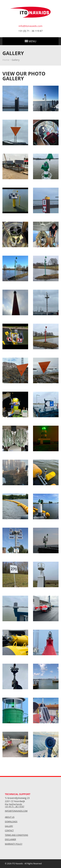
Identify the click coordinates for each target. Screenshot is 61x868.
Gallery (9, 826)
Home (6, 60)
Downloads (11, 822)
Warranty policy (14, 844)
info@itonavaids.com (30, 26)
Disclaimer (10, 840)
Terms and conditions (17, 835)
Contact (9, 831)
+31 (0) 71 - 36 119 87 (30, 31)
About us (10, 817)
